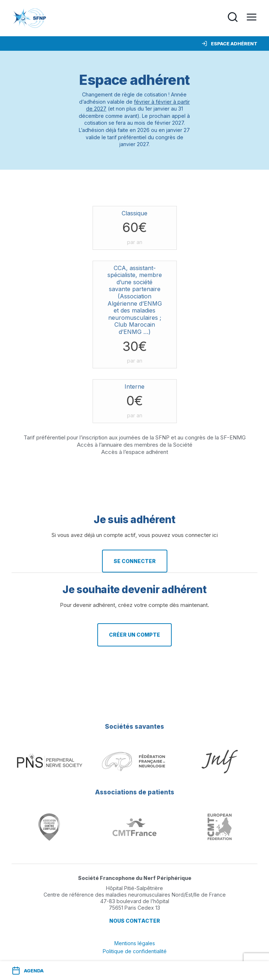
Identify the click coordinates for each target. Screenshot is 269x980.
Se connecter (135, 561)
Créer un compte (134, 635)
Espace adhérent (229, 44)
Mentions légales (135, 943)
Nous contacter (135, 921)
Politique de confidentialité (135, 951)
